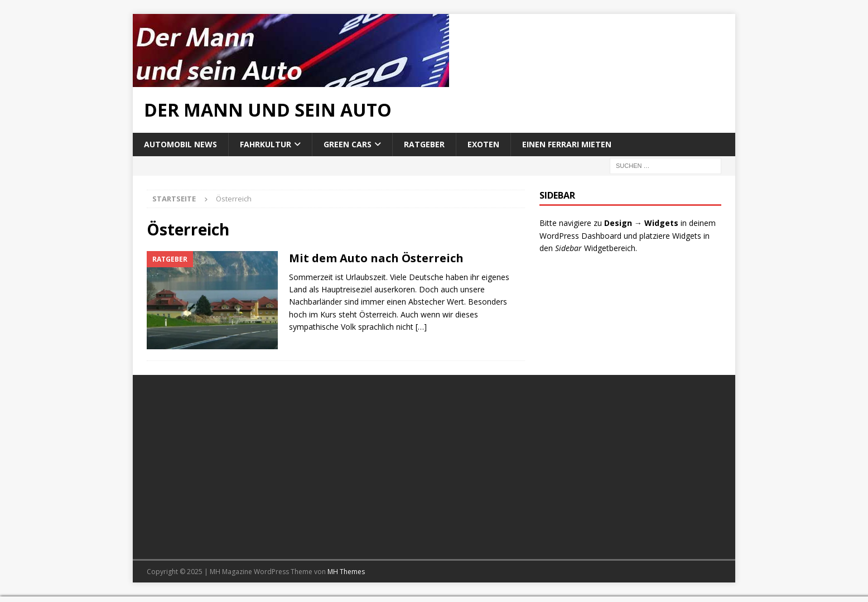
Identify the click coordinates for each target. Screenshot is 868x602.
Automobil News (180, 144)
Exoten (483, 144)
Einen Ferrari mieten (567, 144)
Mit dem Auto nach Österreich (376, 258)
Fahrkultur (266, 144)
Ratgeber (424, 144)
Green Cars (348, 144)
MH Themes (346, 572)
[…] (421, 327)
